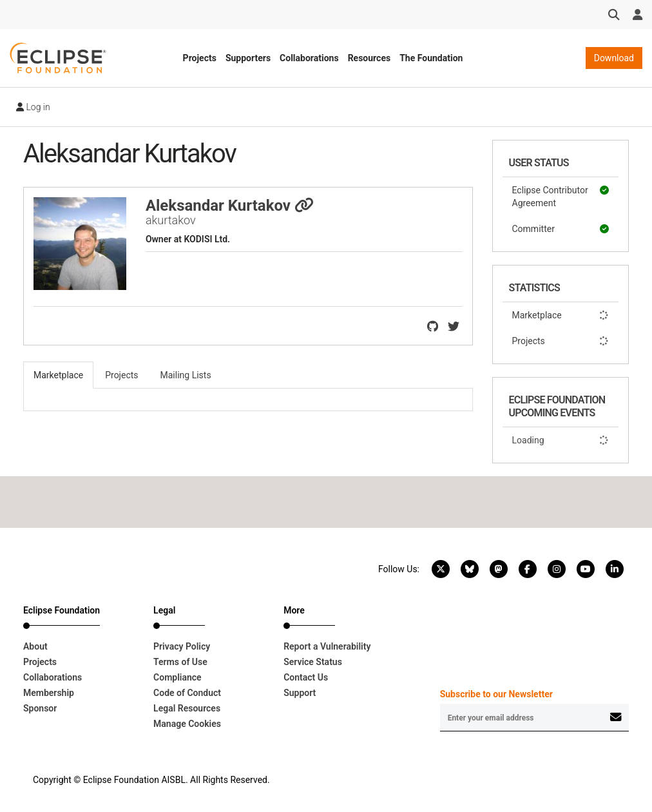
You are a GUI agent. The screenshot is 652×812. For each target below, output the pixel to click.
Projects (200, 58)
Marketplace (561, 315)
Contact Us (306, 677)
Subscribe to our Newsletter (496, 694)
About (35, 646)
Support (300, 693)
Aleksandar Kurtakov (230, 206)
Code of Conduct (187, 693)
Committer (561, 229)
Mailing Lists (186, 375)
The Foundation (431, 58)
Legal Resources (187, 708)
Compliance (177, 677)
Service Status (313, 662)
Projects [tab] (121, 375)
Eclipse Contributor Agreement (561, 196)
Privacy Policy (182, 646)
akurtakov (171, 220)
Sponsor (40, 708)
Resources (369, 58)
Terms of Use (180, 662)
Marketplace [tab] (58, 375)
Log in (33, 107)
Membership (49, 693)
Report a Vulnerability (327, 646)
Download (614, 58)
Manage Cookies (187, 724)
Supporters (248, 58)
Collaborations (309, 58)
